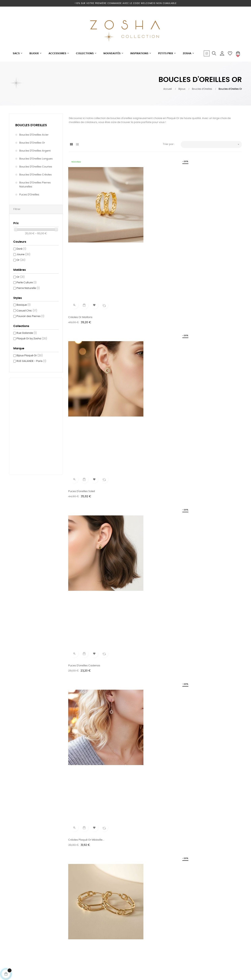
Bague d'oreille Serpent (84, 494)
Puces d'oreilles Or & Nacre (86, 764)
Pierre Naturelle (28, 288)
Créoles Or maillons (81, 231)
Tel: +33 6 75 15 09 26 (161, 903)
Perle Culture (27, 283)
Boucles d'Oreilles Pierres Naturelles (35, 185)
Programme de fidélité (83, 910)
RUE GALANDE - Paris (31, 361)
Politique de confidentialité (86, 935)
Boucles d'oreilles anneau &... (206, 494)
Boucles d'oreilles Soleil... (203, 588)
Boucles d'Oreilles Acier (34, 135)
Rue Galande (27, 333)
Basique (24, 305)
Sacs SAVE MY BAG (121, 931)
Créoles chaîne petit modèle (206, 319)
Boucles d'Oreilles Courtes (36, 167)
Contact (154, 910)
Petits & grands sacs (122, 903)
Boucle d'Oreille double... (84, 406)
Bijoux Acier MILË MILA (122, 917)
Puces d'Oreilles (29, 195)
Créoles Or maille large (143, 319)
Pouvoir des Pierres (30, 316)
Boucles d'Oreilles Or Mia (144, 588)
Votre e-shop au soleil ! (83, 903)
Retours (153, 931)
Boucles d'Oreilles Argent (35, 151)
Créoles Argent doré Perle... (146, 764)
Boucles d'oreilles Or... (82, 676)
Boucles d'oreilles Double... (205, 676)
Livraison (154, 924)
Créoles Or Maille (139, 676)
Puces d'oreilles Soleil (142, 231)
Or (21, 260)
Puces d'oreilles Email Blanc (206, 406)
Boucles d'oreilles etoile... (84, 588)
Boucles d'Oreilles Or (32, 143)
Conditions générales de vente (84, 926)
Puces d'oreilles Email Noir (145, 406)
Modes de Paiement (161, 938)
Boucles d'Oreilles (31, 125)
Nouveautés (116, 910)
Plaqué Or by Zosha (32, 339)
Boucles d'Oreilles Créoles (36, 175)
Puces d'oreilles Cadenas (204, 231)
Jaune (23, 255)
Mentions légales (80, 917)
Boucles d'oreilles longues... (146, 494)
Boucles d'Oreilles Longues (36, 159)
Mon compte (156, 917)
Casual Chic (27, 311)
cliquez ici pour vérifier (162, 958)
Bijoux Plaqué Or (30, 356)
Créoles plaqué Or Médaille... (87, 319)
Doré (21, 249)
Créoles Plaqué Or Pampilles (206, 764)
